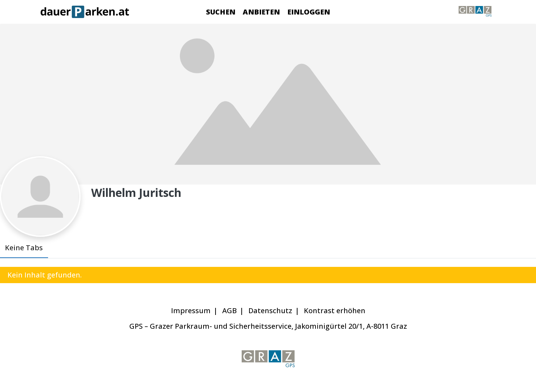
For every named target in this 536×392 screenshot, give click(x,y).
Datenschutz (270, 311)
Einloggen (309, 12)
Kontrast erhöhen (335, 311)
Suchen (221, 12)
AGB (229, 311)
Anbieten (261, 12)
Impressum (191, 311)
